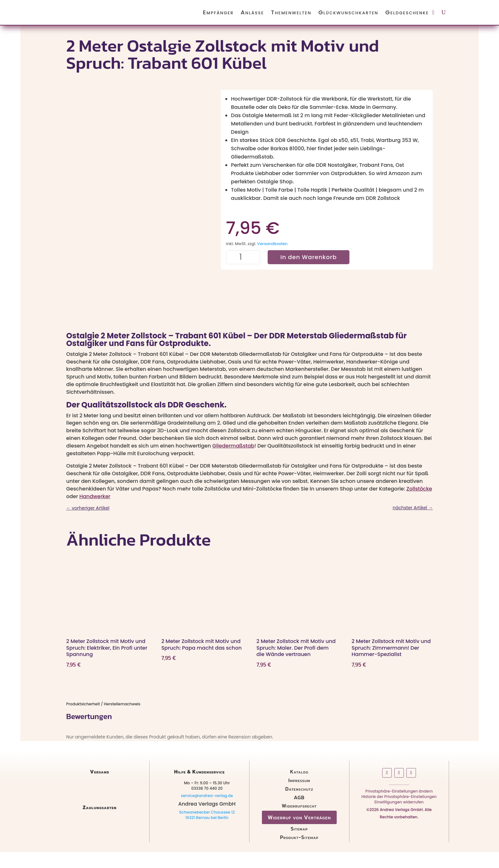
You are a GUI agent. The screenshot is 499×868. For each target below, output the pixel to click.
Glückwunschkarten (348, 12)
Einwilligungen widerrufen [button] (399, 819)
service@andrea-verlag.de (207, 811)
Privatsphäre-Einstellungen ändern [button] (399, 808)
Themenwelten (291, 12)
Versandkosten (272, 244)
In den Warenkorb (309, 257)
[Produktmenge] (243, 257)
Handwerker (95, 512)
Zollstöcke (419, 504)
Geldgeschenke (407, 12)
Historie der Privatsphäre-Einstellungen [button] (399, 814)
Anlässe (252, 12)
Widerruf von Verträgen (299, 833)
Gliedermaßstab (233, 461)
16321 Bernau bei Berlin (207, 833)
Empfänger (218, 12)
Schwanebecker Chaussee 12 (207, 828)
